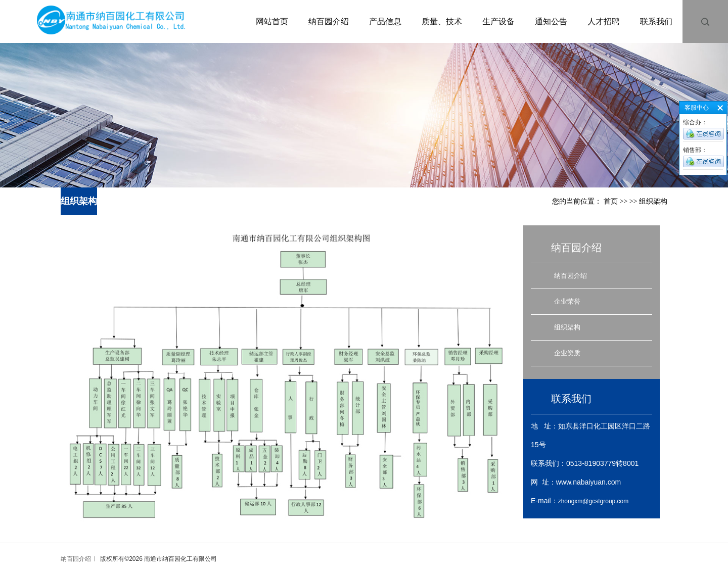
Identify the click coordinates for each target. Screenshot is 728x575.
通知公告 (551, 21)
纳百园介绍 (329, 21)
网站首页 (272, 21)
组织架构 (567, 327)
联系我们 (656, 21)
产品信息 (385, 21)
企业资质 (567, 353)
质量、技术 (442, 21)
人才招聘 (604, 21)
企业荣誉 (567, 301)
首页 (611, 201)
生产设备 (498, 21)
